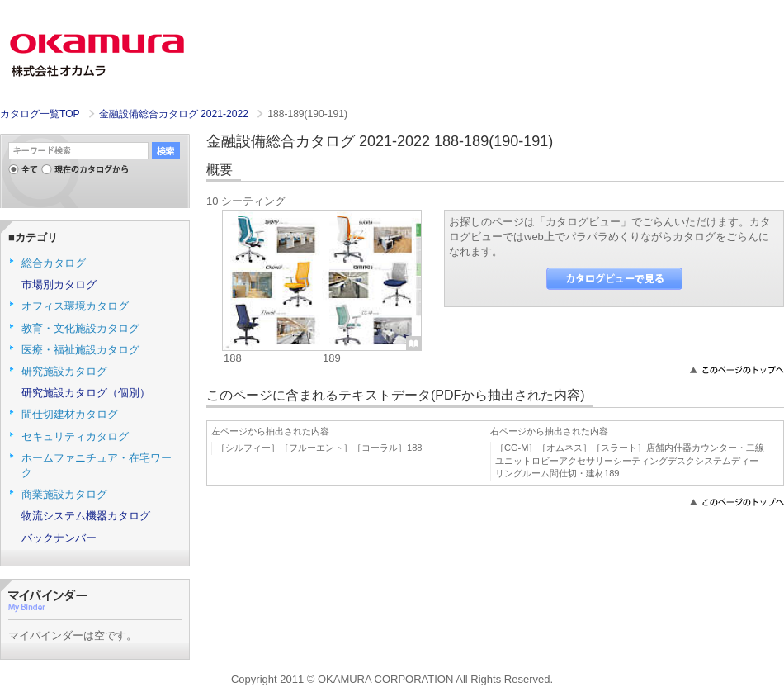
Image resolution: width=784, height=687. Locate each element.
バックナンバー (59, 538)
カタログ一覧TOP (40, 114)
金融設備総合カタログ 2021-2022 (175, 114)
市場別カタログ (59, 284)
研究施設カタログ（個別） (86, 393)
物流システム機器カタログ (86, 516)
